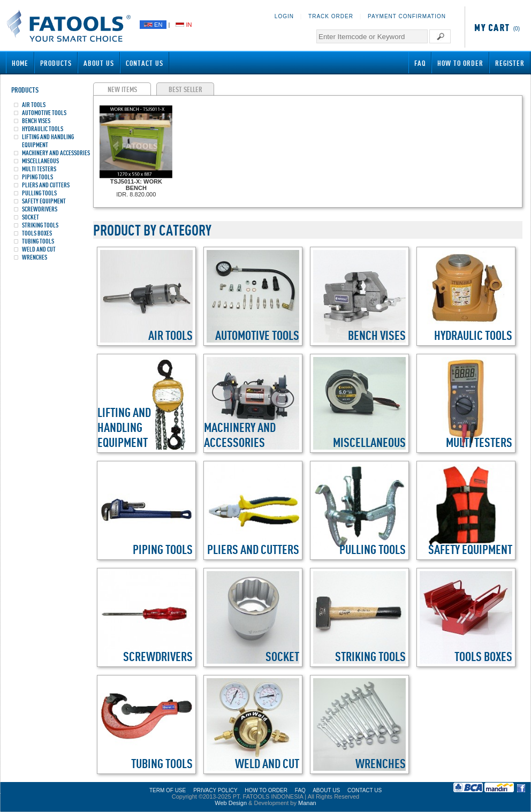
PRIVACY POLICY (215, 790)
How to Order (460, 63)
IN (184, 25)
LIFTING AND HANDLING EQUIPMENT (48, 141)
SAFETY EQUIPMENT (44, 201)
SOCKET (31, 217)
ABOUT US (326, 790)
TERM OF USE (168, 790)
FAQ (420, 63)
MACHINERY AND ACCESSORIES (56, 153)
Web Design (231, 803)
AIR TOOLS (34, 105)
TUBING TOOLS (38, 241)
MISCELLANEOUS (40, 161)
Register (510, 63)
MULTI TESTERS (39, 169)
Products (56, 63)
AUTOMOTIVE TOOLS (44, 113)
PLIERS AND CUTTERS (46, 185)
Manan (307, 803)
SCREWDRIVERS (40, 209)
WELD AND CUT (39, 249)
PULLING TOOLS (39, 193)
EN (153, 25)
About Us (99, 63)
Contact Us (145, 63)
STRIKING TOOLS (40, 225)
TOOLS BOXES (37, 233)
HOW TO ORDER (266, 790)
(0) (495, 29)
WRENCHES (35, 257)
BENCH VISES (36, 121)
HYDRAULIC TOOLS (43, 129)
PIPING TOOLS (37, 177)
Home (20, 63)
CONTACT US (365, 790)
